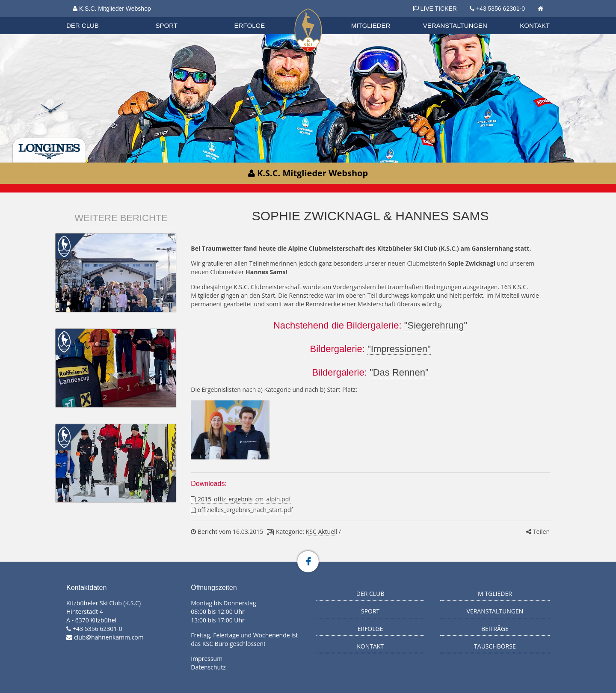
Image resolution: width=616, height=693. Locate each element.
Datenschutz (208, 667)
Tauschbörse (495, 646)
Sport (167, 25)
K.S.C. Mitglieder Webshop (112, 9)
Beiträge (495, 629)
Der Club (83, 25)
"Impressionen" (399, 349)
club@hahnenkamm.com (109, 637)
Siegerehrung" (437, 325)
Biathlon (90, 17)
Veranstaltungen (455, 25)
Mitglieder (371, 25)
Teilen (538, 532)
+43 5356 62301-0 (500, 9)
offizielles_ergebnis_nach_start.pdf (242, 510)
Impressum (207, 659)
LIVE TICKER (435, 9)
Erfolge (250, 25)
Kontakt (535, 25)
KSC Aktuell (321, 532)
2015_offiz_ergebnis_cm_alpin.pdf (241, 499)
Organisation (91, 17)
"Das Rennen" (399, 372)
